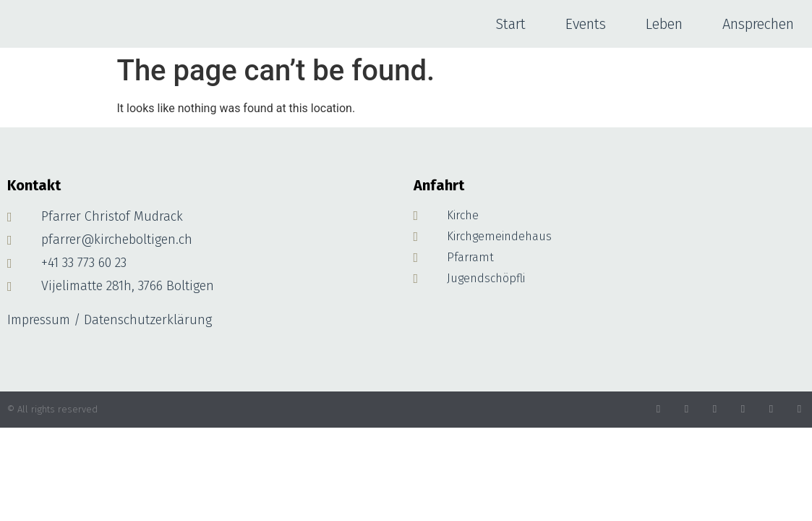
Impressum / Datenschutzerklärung (110, 320)
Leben (664, 24)
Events (586, 24)
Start (510, 24)
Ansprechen (758, 24)
